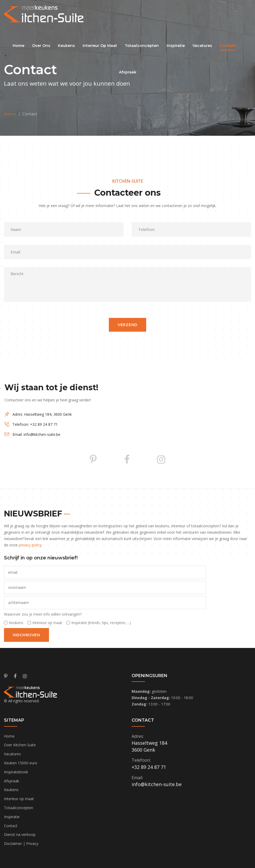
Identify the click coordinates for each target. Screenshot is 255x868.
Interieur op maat (47, 623)
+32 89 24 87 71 (44, 424)
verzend (127, 325)
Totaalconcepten (19, 808)
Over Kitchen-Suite (20, 745)
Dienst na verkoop (20, 834)
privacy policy (30, 545)
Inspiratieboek (16, 772)
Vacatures (12, 754)
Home (19, 46)
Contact (11, 826)
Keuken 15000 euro (21, 763)
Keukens (16, 623)
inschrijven (26, 635)
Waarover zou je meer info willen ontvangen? (43, 614)
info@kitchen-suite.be (42, 434)
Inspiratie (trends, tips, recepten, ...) (101, 623)
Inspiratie (12, 817)
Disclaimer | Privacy (21, 843)
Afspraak (12, 781)
